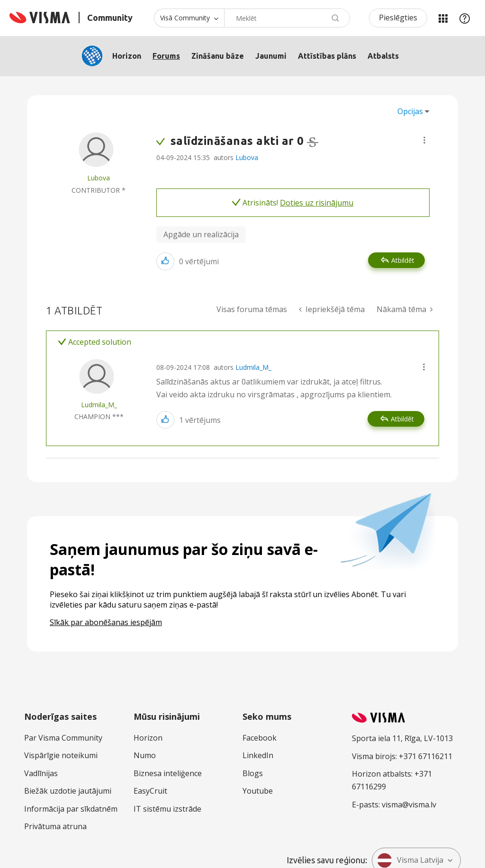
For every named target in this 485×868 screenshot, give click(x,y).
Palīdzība (465, 18)
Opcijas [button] (410, 111)
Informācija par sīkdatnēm (71, 809)
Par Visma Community (63, 738)
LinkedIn (258, 755)
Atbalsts (383, 56)
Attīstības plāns (327, 56)
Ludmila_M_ (253, 367)
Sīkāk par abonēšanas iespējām (106, 622)
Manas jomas (443, 18)
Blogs (253, 773)
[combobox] (287, 18)
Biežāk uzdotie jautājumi (68, 791)
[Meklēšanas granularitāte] (189, 18)
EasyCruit (150, 791)
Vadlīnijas (41, 773)
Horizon (127, 56)
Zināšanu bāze (218, 56)
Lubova (247, 157)
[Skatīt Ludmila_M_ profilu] (99, 405)
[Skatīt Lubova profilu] (99, 178)
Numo (145, 755)
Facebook (260, 738)
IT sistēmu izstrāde (167, 809)
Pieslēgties (398, 18)
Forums (166, 56)
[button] (424, 140)
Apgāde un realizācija (201, 234)
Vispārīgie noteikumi (61, 755)
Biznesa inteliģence (168, 773)
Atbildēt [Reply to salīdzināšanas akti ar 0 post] (403, 260)
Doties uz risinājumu (317, 203)
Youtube (258, 791)
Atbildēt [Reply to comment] (402, 419)
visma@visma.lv (409, 805)
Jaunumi (271, 56)
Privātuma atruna (55, 826)
